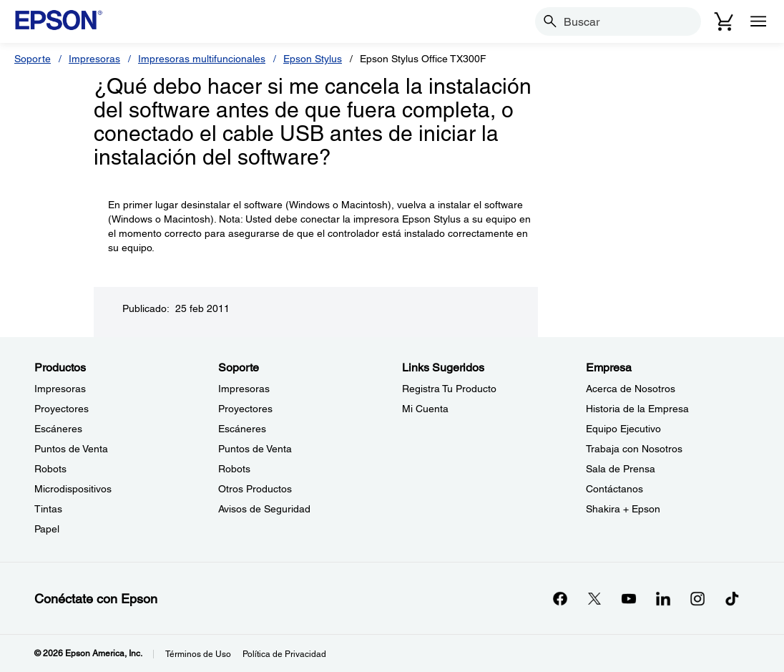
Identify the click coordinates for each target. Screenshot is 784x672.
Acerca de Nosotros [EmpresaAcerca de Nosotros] (631, 389)
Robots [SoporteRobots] (234, 469)
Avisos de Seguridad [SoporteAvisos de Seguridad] (264, 509)
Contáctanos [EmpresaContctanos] (614, 489)
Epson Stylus (313, 59)
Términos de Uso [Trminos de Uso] (198, 654)
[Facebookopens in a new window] (560, 598)
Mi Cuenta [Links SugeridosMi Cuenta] (425, 409)
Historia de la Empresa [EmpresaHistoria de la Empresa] (637, 409)
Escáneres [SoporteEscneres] (242, 429)
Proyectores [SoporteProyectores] (245, 409)
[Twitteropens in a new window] (594, 598)
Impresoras (94, 59)
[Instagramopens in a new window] (697, 598)
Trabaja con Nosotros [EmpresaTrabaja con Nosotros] (634, 449)
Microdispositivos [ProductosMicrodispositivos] (73, 489)
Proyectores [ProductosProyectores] (62, 409)
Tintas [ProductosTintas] (48, 509)
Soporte (33, 59)
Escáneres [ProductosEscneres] (58, 429)
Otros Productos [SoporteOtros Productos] (255, 489)
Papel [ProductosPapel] (47, 529)
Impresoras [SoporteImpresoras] (244, 389)
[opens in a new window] (732, 598)
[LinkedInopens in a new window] (663, 598)
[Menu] (758, 21)
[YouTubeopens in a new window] (629, 598)
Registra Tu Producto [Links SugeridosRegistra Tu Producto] (449, 389)
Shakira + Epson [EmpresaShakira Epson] (623, 509)
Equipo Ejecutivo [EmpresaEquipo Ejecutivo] (623, 429)
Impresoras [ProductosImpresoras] (60, 389)
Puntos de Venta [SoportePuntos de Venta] (255, 449)
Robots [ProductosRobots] (50, 469)
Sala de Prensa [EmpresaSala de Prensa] (621, 469)
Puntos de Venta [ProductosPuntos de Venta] (71, 449)
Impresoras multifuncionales (202, 59)
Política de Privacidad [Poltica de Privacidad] (284, 654)
